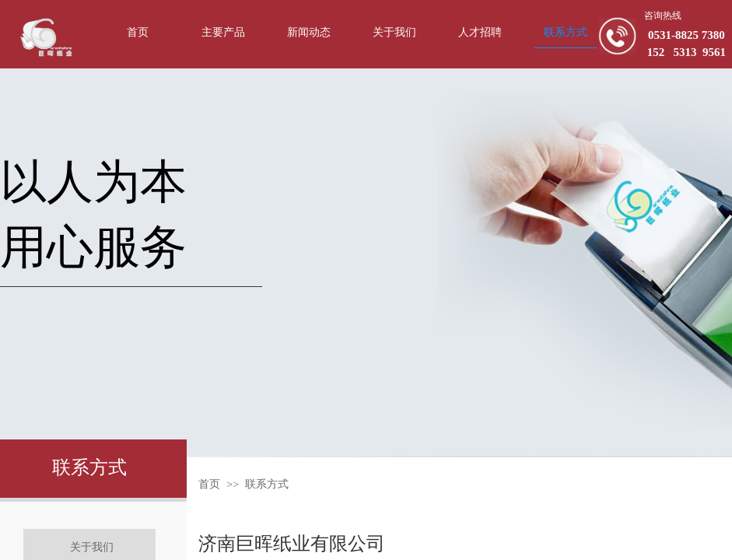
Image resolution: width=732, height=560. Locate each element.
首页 (209, 484)
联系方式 (267, 484)
